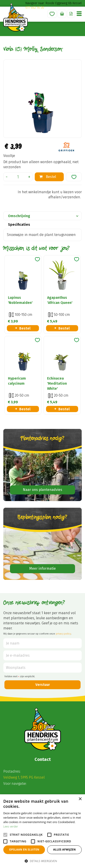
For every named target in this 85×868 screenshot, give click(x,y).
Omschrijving (19, 216)
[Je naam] (42, 643)
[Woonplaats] (42, 668)
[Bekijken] (62, 14)
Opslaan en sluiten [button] (24, 850)
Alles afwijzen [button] (64, 850)
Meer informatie (42, 568)
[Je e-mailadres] (42, 655)
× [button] (80, 799)
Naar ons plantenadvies (42, 490)
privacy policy (63, 634)
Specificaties (19, 225)
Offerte (71, 14)
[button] (42, 861)
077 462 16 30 (35, 8)
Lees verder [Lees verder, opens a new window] (11, 827)
